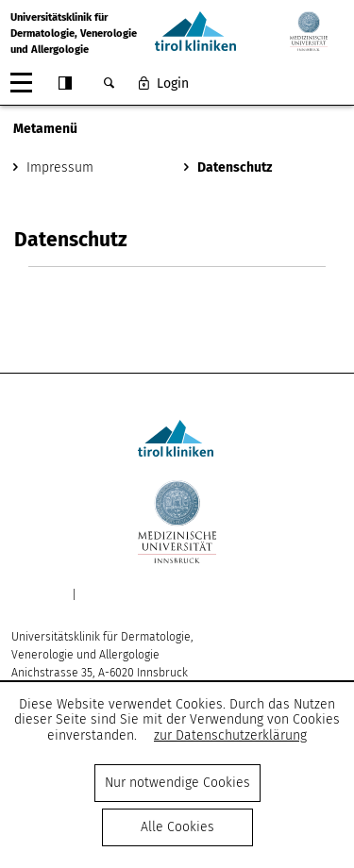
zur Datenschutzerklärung (230, 735)
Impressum (60, 167)
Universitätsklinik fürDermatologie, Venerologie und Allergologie (74, 33)
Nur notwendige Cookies (177, 783)
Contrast (65, 83)
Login (173, 83)
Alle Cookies (177, 827)
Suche (109, 83)
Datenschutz (235, 167)
